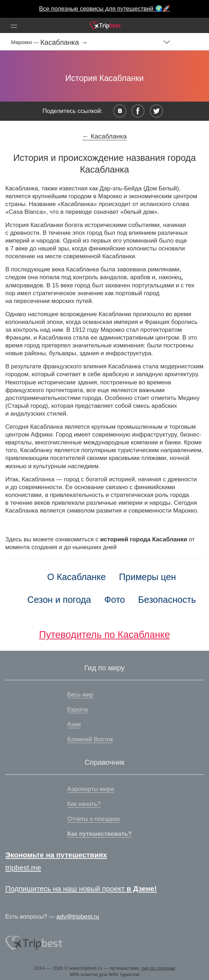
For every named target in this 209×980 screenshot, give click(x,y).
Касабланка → (64, 42)
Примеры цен (147, 577)
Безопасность (167, 600)
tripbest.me (23, 868)
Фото (115, 600)
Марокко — (26, 42)
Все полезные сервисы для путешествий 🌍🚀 (104, 9)
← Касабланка (104, 136)
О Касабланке (76, 577)
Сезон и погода (59, 600)
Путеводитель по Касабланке (104, 635)
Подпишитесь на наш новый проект (81, 889)
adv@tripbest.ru (78, 917)
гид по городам (158, 968)
